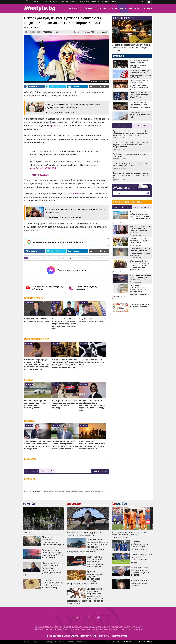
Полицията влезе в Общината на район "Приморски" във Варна (140, 105)
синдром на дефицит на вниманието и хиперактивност (88, 258)
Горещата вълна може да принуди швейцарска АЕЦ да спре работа (53, 554)
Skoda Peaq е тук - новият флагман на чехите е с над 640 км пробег (140, 277)
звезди (32, 258)
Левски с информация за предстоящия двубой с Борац (139, 545)
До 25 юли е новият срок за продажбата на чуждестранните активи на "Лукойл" (140, 74)
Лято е (26, 532)
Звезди (77, 32)
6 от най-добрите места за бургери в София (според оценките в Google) (131, 46)
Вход (143, 2)
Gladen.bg (71, 642)
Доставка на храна (74, 2)
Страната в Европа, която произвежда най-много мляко (140, 241)
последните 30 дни (142, 207)
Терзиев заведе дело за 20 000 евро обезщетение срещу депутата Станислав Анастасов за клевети (65, 445)
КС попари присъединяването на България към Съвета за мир (53, 584)
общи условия (114, 642)
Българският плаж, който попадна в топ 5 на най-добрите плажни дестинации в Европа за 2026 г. (140, 216)
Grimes (64, 258)
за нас (138, 642)
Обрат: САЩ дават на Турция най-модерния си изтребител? (85, 534)
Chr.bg (114, 2)
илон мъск (56, 258)
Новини (36, 2)
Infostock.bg (82, 642)
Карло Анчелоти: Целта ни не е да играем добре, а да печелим (141, 571)
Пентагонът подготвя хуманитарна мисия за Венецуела (53, 541)
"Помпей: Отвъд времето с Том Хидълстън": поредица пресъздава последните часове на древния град (65, 363)
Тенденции (116, 50)
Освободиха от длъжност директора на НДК (140, 115)
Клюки (53, 2)
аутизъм (55, 125)
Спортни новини (64, 2)
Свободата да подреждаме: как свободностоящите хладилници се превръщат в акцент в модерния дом (131, 291)
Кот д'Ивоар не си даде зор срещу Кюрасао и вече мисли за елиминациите (129, 535)
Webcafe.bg (95, 2)
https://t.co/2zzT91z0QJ (43, 168)
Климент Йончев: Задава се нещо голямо (140, 583)
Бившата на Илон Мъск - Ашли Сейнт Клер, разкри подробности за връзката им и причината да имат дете (64, 324)
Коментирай (99, 471)
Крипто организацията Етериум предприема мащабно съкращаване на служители (85, 578)
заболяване (40, 258)
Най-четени (142, 126)
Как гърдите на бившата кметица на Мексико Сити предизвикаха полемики (140, 229)
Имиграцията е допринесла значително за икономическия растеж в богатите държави (92, 445)
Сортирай (47, 471)
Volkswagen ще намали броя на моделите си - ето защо (91, 362)
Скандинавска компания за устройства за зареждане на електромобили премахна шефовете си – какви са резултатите (85, 596)
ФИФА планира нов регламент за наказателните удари (141, 558)
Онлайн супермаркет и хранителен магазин (139, 306)
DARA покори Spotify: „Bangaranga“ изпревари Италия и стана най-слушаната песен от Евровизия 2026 (140, 265)
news (120, 56)
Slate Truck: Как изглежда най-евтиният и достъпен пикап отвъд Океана (96, 562)
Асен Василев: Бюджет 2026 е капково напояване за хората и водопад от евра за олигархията (38, 445)
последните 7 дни (122, 207)
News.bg (27, 642)
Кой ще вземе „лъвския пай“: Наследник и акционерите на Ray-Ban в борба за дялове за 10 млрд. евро (92, 405)
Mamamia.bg (105, 2)
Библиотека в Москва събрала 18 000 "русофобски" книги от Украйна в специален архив (140, 85)
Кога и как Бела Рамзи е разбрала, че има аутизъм (37, 320)
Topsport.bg (59, 642)
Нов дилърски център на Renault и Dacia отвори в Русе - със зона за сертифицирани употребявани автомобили (88, 546)
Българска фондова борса (84, 2)
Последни (122, 126)
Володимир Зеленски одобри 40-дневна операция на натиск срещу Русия (139, 64)
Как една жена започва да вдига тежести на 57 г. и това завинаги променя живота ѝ (131, 175)
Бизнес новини (44, 2)
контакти (148, 642)
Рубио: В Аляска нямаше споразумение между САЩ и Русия (140, 95)
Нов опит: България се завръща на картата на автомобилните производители (35, 404)
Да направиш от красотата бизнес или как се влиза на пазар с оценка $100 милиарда (65, 404)
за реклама (128, 642)
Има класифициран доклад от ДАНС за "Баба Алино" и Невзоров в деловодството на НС (43, 569)
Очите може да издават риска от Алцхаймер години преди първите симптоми (140, 252)
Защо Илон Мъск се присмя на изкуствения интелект (92, 320)
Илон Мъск (75, 193)
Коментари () (102, 32)
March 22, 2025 (40, 175)
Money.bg (37, 642)
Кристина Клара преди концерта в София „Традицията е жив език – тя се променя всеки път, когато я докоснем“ (37, 364)
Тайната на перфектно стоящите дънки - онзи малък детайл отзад (131, 165)
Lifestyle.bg (48, 642)
